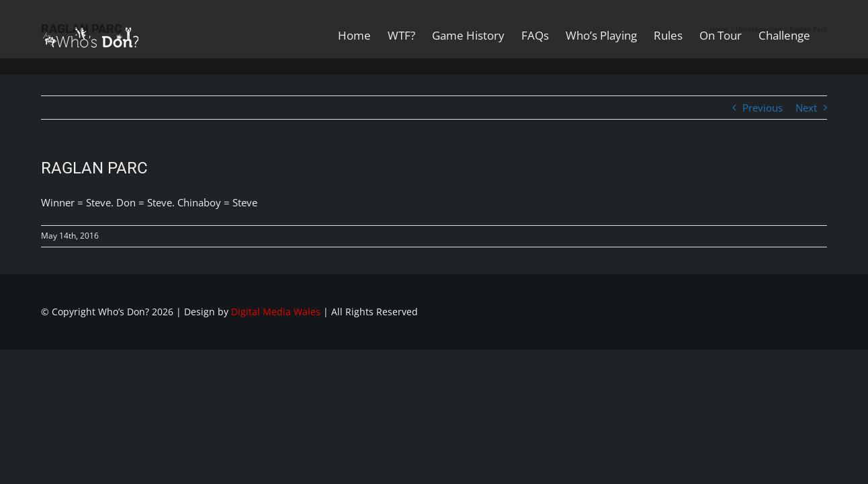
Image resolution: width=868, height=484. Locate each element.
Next (806, 108)
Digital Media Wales (276, 312)
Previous (763, 108)
